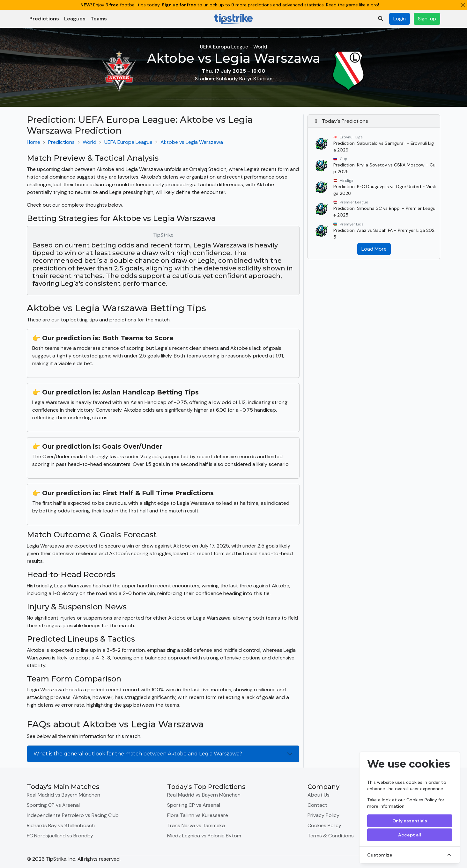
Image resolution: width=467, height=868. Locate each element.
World (89, 142)
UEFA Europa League (128, 142)
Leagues (75, 19)
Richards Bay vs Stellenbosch (61, 825)
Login (400, 19)
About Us (319, 795)
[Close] (463, 5)
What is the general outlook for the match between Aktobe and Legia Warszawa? (138, 754)
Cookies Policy (422, 800)
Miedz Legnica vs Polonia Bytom (204, 836)
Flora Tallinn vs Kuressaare (198, 815)
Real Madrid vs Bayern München (63, 795)
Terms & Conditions (331, 836)
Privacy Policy (323, 815)
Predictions (44, 19)
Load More (374, 249)
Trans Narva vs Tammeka (196, 825)
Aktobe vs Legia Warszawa (192, 142)
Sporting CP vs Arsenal (53, 805)
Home (33, 142)
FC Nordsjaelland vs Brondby (60, 836)
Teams (99, 19)
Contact (317, 805)
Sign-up (427, 19)
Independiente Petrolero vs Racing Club (73, 815)
